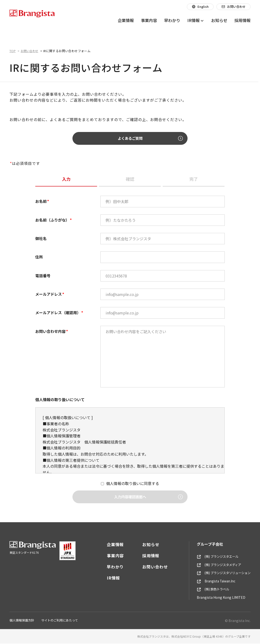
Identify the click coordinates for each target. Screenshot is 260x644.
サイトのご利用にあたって (60, 621)
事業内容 (112, 556)
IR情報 (110, 578)
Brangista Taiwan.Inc (214, 581)
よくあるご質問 (140, 138)
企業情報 (112, 545)
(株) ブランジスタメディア (217, 565)
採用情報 (147, 556)
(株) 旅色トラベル (210, 590)
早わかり (112, 567)
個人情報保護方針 (22, 621)
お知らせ (147, 545)
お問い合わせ (152, 567)
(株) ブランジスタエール (215, 557)
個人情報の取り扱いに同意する (133, 484)
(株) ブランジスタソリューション (222, 573)
